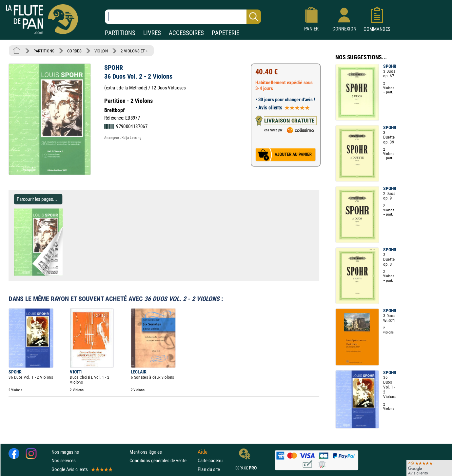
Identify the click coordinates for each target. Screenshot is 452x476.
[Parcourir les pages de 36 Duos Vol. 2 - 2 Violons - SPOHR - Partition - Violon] (60, 274)
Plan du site (209, 469)
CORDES (74, 51)
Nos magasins (65, 452)
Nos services (63, 460)
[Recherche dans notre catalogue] (183, 17)
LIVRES (152, 33)
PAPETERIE (226, 33)
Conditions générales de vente (162, 460)
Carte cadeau (210, 460)
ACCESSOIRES (186, 33)
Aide (203, 452)
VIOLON (101, 51)
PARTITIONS (120, 33)
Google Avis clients (82, 469)
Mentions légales (146, 452)
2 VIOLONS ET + (134, 51)
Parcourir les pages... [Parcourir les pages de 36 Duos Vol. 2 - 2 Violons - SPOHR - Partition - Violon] (37, 199)
